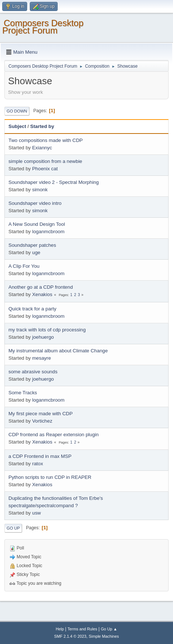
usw (36, 513)
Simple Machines (104, 636)
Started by (42, 126)
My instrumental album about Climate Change (58, 351)
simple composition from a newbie (45, 161)
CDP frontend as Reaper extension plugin (54, 435)
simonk (40, 190)
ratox (37, 464)
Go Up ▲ (109, 629)
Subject (17, 126)
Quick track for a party (32, 309)
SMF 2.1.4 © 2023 (70, 636)
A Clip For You (24, 266)
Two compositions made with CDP (46, 140)
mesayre (41, 358)
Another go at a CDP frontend (41, 287)
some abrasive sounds (33, 372)
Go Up (13, 528)
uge (36, 252)
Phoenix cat (45, 169)
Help (60, 629)
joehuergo (43, 337)
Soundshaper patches (32, 245)
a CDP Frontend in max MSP (40, 456)
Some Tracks (23, 393)
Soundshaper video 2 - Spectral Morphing (54, 182)
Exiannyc (42, 148)
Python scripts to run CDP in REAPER (50, 477)
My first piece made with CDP (41, 414)
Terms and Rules (82, 629)
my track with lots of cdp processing (47, 330)
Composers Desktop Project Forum (43, 27)
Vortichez (42, 421)
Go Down (17, 111)
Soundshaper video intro (35, 203)
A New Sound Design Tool (37, 224)
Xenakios (42, 294)
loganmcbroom (48, 232)
